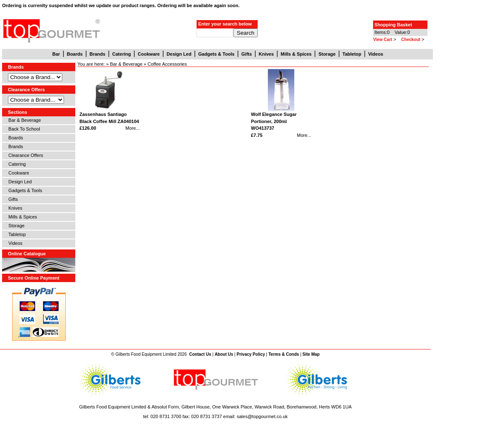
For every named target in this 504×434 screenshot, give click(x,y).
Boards (14, 138)
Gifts (12, 199)
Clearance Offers (24, 155)
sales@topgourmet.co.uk (262, 416)
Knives (14, 208)
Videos (14, 243)
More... (133, 128)
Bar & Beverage (23, 120)
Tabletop (16, 234)
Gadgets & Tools (24, 190)
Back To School (23, 129)
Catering (16, 164)
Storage (15, 226)
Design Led (19, 182)
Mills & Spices (22, 217)
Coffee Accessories (167, 64)
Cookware (18, 173)
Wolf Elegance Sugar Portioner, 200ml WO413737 (274, 121)
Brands (14, 146)
